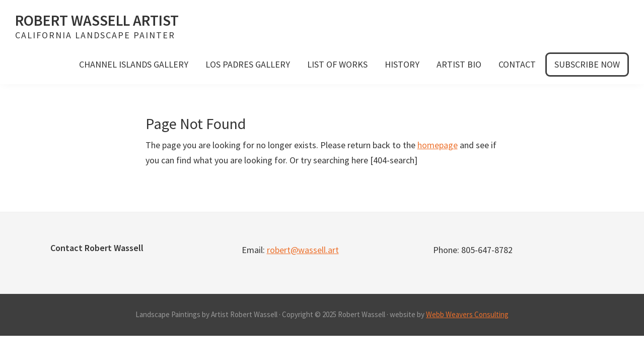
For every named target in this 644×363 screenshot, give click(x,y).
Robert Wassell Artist (97, 20)
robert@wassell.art (303, 250)
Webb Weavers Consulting (467, 314)
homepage (438, 145)
